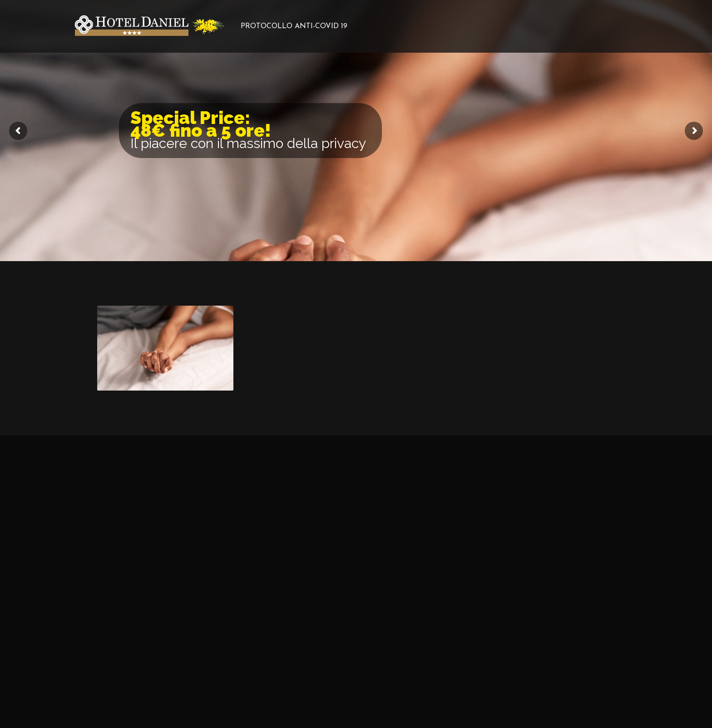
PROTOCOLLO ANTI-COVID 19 (294, 26)
